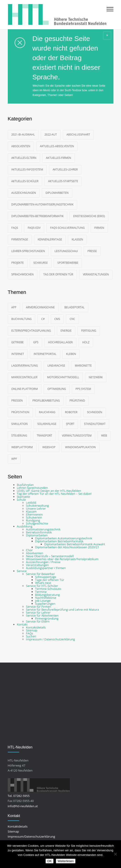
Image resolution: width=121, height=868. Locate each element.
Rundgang (33, 520)
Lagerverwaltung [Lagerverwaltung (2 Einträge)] (25, 366)
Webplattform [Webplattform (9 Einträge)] (22, 447)
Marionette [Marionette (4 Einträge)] (83, 366)
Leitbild (31, 503)
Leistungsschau (66, 251)
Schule (22, 500)
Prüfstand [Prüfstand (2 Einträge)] (77, 401)
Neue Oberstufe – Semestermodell (50, 556)
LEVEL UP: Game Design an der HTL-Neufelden (49, 491)
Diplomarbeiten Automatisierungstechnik (64, 538)
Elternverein (34, 514)
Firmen (99, 228)
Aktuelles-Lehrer (65, 169)
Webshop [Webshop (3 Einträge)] (49, 447)
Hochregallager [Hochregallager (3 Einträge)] (60, 342)
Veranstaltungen (96, 274)
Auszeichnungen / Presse (43, 562)
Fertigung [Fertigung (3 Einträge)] (89, 331)
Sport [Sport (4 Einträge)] (70, 424)
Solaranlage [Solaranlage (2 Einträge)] (47, 424)
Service (22, 571)
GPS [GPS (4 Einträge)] (36, 342)
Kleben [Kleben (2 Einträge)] (71, 354)
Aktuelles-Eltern (24, 158)
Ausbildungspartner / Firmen (46, 568)
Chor (29, 550)
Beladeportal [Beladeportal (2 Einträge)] (75, 307)
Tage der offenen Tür (50, 580)
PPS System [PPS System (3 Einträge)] (83, 389)
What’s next (43, 583)
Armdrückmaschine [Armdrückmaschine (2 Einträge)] (40, 307)
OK (50, 861)
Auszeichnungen (24, 193)
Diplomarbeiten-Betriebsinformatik (38, 216)
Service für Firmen (39, 607)
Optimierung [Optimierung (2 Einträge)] (57, 389)
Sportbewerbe (68, 263)
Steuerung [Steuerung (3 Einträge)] (19, 435)
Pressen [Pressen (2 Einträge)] (17, 401)
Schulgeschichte (37, 523)
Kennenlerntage (50, 239)
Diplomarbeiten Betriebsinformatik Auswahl (75, 544)
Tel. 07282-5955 (19, 796)
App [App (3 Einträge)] (14, 307)
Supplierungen (45, 604)
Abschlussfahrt (78, 134)
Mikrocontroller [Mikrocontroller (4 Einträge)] (24, 377)
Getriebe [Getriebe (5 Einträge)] (18, 342)
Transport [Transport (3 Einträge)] (45, 435)
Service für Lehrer (38, 612)
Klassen (77, 239)
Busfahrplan (25, 485)
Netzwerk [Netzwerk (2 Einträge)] (96, 377)
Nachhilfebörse (46, 598)
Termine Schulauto (48, 589)
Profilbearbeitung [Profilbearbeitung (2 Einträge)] (46, 401)
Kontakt (22, 624)
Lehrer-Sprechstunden (28, 251)
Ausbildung (25, 526)
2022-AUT (51, 134)
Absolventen (21, 146)
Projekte (18, 263)
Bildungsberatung (48, 595)
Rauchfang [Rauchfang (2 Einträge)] (47, 412)
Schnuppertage (46, 577)
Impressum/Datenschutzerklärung (31, 836)
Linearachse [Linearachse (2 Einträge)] (56, 366)
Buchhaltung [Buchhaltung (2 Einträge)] (22, 319)
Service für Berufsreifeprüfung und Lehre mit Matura (63, 610)
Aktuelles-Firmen (59, 158)
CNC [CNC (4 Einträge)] (72, 319)
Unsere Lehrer (36, 509)
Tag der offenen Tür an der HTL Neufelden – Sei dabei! (54, 494)
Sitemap (32, 630)
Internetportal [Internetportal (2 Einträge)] (45, 354)
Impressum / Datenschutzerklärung (51, 639)
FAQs (15, 228)
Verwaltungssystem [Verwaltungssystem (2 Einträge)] (77, 435)
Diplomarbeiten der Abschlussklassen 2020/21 (67, 547)
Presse (92, 251)
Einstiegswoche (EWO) (89, 216)
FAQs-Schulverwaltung (67, 228)
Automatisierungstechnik (43, 529)
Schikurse (41, 263)
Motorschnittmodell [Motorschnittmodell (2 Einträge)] (63, 377)
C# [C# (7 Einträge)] (43, 319)
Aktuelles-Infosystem (27, 169)
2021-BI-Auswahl (23, 134)
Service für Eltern (38, 621)
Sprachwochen (23, 274)
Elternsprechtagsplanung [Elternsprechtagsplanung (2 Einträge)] (31, 331)
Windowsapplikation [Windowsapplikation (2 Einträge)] (81, 447)
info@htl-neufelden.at (23, 806)
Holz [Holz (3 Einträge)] (86, 342)
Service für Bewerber (40, 574)
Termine (41, 592)
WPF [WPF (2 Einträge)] (14, 459)
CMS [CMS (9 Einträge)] (57, 319)
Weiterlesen (66, 861)
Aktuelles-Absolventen (57, 146)
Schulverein (34, 517)
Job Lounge (43, 601)
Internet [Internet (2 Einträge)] (18, 354)
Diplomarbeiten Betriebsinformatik (59, 541)
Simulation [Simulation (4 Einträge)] (20, 424)
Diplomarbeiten (57, 193)
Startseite (24, 497)
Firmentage (20, 239)
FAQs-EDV (34, 228)
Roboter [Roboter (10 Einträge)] (71, 412)
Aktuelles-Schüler (25, 181)
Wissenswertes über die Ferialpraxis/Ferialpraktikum (62, 559)
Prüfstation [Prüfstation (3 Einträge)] (20, 412)
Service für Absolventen (42, 615)
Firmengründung (47, 618)
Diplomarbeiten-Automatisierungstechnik (43, 204)
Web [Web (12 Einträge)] (104, 435)
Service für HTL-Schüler (42, 586)
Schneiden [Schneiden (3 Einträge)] (94, 412)
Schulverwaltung (38, 506)
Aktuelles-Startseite (63, 181)
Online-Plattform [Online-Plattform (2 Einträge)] (25, 389)
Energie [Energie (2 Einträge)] (66, 331)
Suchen (31, 636)
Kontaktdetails (36, 627)
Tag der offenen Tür (58, 274)
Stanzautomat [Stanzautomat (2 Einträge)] (95, 424)
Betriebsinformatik (39, 532)
